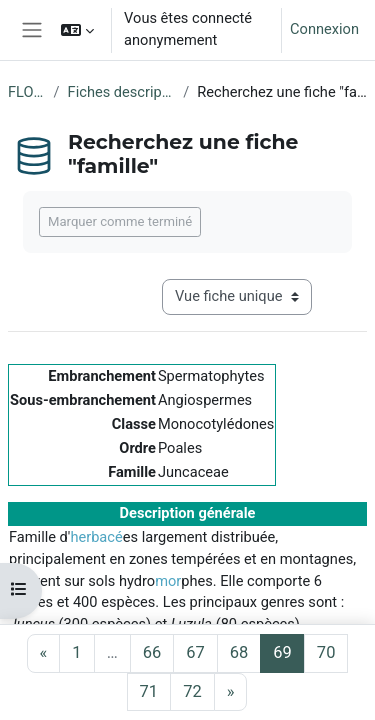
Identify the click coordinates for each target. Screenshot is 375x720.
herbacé (96, 537)
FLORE (27, 92)
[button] (77, 30)
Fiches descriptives (122, 92)
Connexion (324, 29)
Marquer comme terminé (120, 221)
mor (168, 581)
